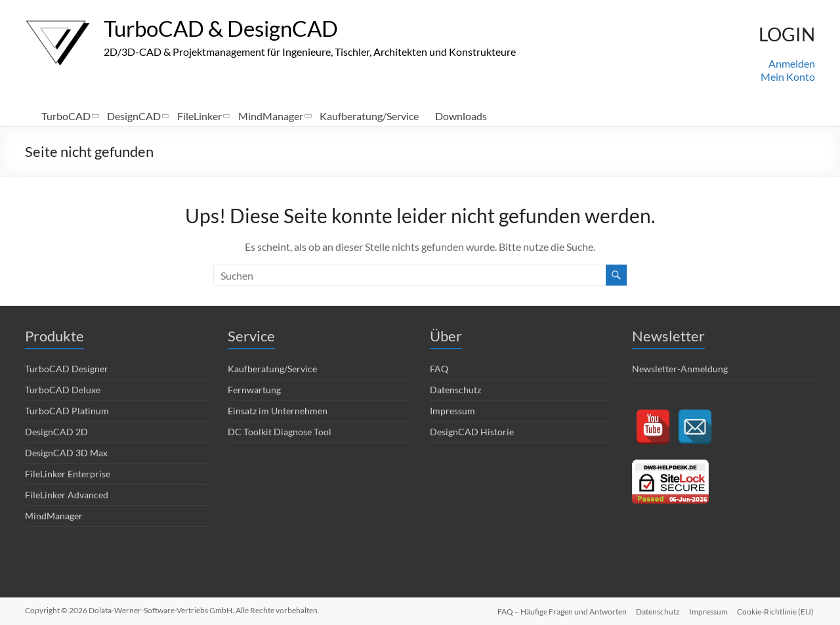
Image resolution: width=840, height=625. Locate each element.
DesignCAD (134, 116)
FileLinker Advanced (67, 495)
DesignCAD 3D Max (66, 453)
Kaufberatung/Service (369, 116)
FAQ (439, 369)
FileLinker (199, 116)
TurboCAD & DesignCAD (233, 28)
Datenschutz (455, 390)
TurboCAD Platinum (67, 411)
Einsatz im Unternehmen (278, 411)
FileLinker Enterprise (68, 474)
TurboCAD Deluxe (63, 390)
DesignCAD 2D (56, 432)
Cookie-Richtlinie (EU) (777, 610)
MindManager (271, 116)
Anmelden (792, 63)
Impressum (452, 411)
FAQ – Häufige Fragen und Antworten (559, 610)
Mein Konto (788, 76)
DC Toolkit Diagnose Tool (280, 432)
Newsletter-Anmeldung (680, 369)
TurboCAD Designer (67, 369)
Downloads (461, 116)
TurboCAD (66, 116)
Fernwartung (254, 390)
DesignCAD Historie (472, 432)
